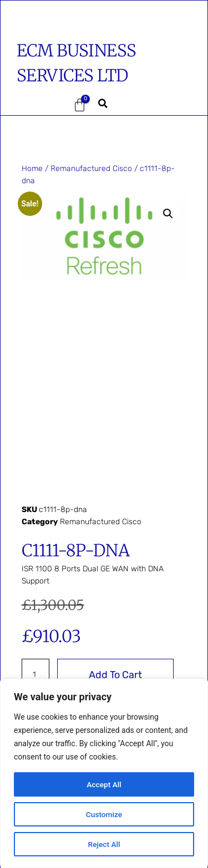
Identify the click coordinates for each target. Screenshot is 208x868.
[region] (104, 773)
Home (32, 169)
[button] (33, 105)
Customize (104, 814)
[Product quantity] (36, 675)
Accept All (104, 784)
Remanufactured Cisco (91, 169)
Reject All (104, 844)
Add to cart (115, 675)
